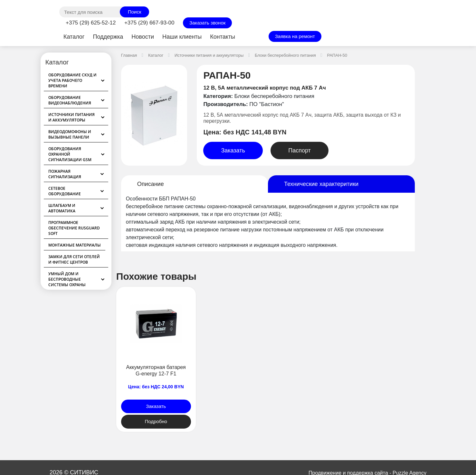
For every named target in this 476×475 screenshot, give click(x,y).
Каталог (74, 37)
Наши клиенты (182, 37)
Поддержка (108, 37)
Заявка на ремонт (295, 36)
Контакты (223, 37)
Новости (143, 37)
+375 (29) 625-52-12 (91, 23)
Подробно (156, 421)
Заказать (233, 150)
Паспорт (300, 150)
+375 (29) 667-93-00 (149, 23)
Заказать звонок (207, 23)
